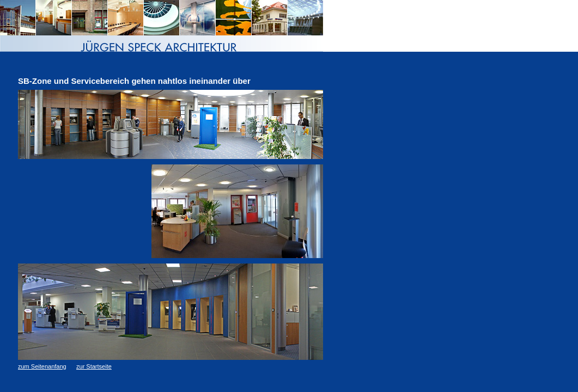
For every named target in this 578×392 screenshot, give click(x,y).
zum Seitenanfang (42, 366)
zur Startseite (94, 366)
